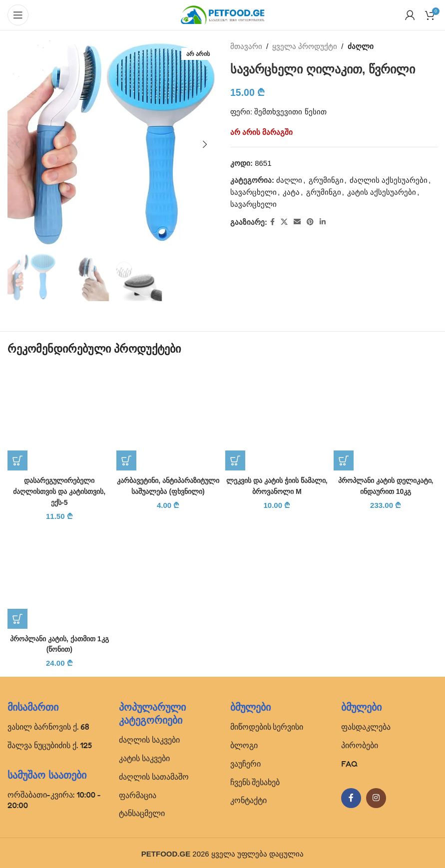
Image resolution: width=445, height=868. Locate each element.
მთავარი (246, 46)
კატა (291, 192)
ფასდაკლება (366, 725)
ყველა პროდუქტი (305, 46)
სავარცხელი (253, 192)
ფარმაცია (138, 793)
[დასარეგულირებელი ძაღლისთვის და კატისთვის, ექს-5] (59, 419)
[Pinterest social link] (310, 222)
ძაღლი (360, 46)
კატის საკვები (144, 756)
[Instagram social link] (376, 796)
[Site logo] (223, 14)
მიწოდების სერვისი (267, 725)
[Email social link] (297, 222)
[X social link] (284, 222)
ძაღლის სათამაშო (154, 775)
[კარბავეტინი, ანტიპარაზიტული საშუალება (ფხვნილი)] (168, 419)
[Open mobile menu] (18, 15)
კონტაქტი (248, 798)
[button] (17, 144)
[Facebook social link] (272, 222)
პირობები (360, 743)
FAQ (349, 762)
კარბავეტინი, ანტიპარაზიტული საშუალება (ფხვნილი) (168, 491)
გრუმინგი (326, 180)
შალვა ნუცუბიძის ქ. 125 (50, 743)
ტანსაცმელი (142, 811)
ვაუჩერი (245, 762)
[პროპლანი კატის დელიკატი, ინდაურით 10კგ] (386, 419)
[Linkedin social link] (323, 222)
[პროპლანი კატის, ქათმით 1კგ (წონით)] (59, 575)
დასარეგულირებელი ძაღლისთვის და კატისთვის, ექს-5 (60, 491)
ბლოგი (244, 743)
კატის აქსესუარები (382, 192)
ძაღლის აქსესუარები (388, 180)
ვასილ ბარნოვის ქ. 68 (48, 725)
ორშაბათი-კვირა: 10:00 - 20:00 (54, 798)
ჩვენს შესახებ (255, 780)
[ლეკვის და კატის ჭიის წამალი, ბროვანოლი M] (277, 419)
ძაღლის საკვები (149, 738)
